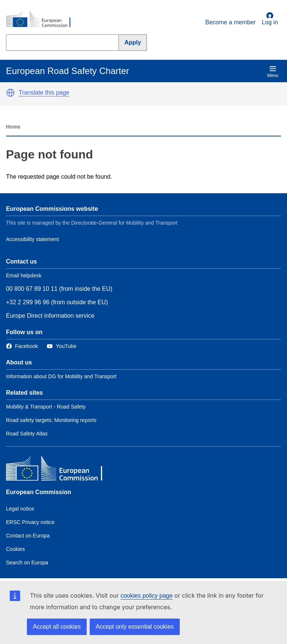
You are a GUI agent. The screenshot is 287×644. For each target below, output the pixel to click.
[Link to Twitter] (61, 346)
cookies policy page (146, 596)
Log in (270, 19)
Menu (273, 72)
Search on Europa (27, 563)
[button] (10, 93)
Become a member (230, 22)
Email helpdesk (24, 275)
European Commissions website (52, 209)
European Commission (38, 492)
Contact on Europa (28, 536)
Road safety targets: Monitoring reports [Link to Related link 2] (51, 420)
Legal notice (20, 509)
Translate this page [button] (44, 93)
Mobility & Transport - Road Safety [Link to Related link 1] (46, 407)
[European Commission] (42, 19)
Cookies (16, 549)
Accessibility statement (33, 239)
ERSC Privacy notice (30, 522)
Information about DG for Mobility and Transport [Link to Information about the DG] (61, 376)
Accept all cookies (57, 627)
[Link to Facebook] (22, 346)
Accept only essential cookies (135, 627)
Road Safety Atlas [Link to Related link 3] (27, 434)
